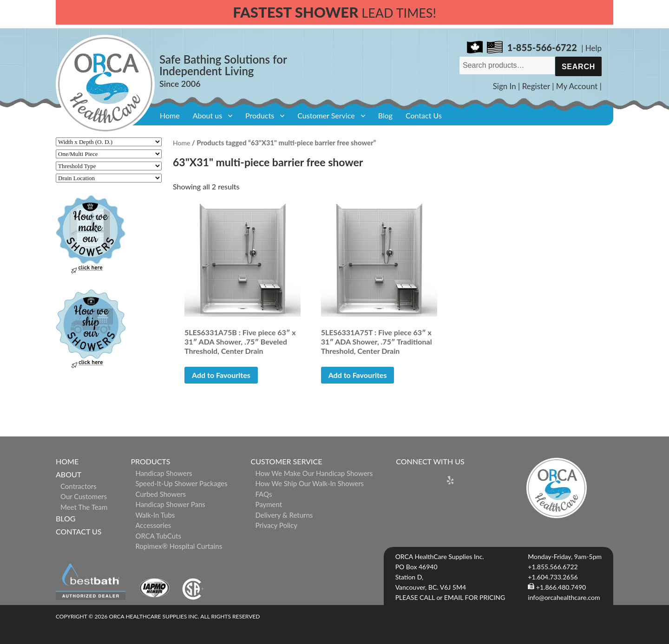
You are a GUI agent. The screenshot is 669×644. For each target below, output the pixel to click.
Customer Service (326, 115)
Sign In (505, 86)
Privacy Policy (276, 525)
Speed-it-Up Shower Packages (181, 483)
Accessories (153, 525)
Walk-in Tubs (155, 515)
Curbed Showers (161, 494)
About (69, 474)
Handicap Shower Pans (170, 504)
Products (260, 115)
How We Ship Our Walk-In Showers (310, 483)
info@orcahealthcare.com (564, 597)
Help (594, 48)
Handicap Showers (164, 473)
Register (536, 86)
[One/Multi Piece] (109, 154)
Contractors (79, 486)
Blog (385, 115)
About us (207, 115)
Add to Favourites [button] (221, 375)
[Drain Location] (109, 178)
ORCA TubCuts (158, 536)
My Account (577, 86)
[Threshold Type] (109, 166)
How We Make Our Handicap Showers (314, 473)
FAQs (264, 494)
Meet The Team (84, 507)
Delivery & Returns (284, 515)
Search (578, 67)
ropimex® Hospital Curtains (179, 546)
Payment (269, 504)
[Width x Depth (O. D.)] (109, 142)
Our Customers (84, 496)
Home (170, 115)
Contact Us (424, 115)
